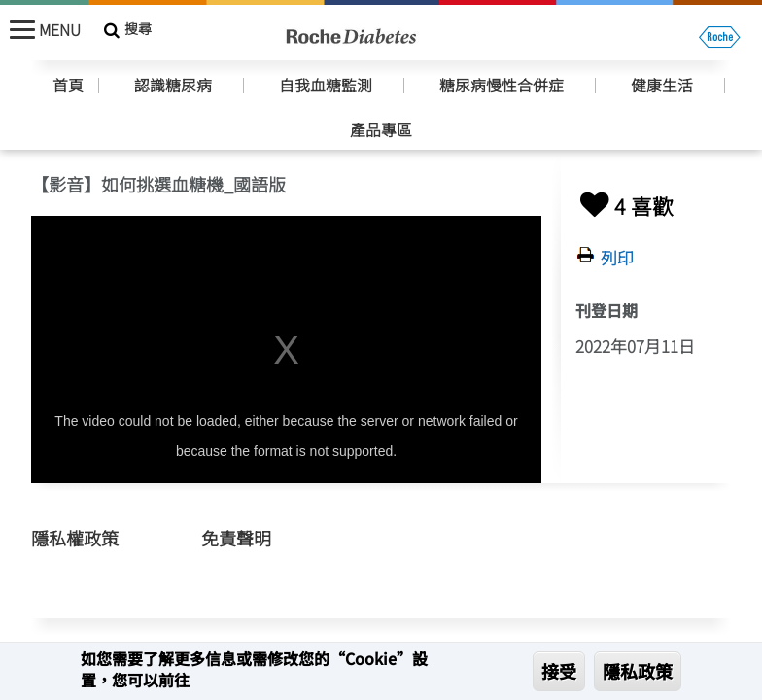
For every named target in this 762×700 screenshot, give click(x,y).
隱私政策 (638, 671)
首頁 (68, 86)
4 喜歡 (624, 206)
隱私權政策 (75, 538)
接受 (559, 671)
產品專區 (381, 130)
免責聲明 (236, 538)
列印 (617, 258)
